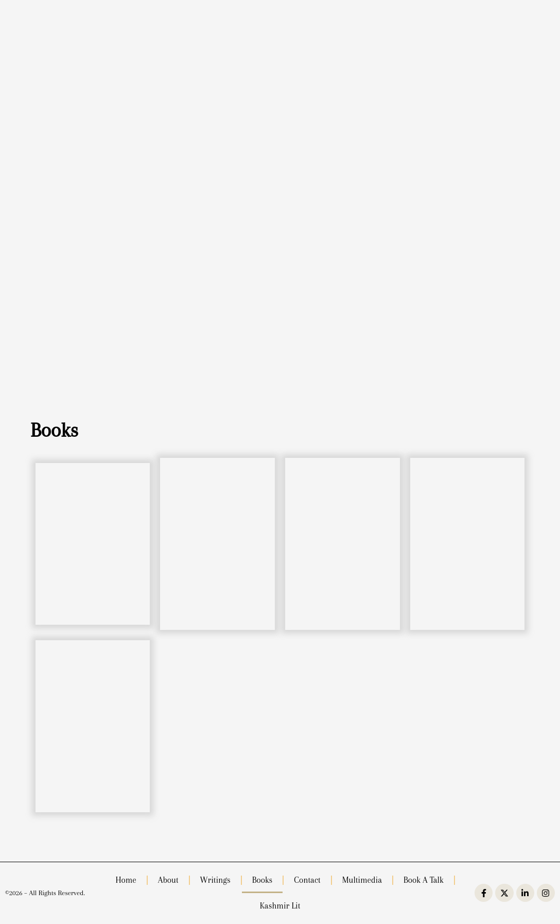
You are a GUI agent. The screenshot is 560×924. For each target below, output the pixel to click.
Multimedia (362, 880)
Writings (215, 880)
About (168, 880)
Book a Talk (424, 880)
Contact (307, 880)
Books (262, 880)
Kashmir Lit (280, 906)
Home (126, 880)
